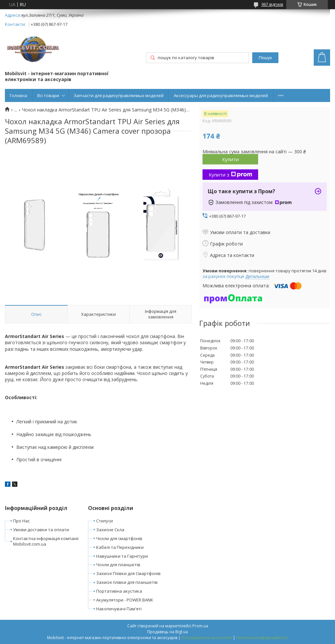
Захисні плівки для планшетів (127, 582)
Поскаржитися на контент (207, 638)
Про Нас (21, 521)
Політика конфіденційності (262, 638)
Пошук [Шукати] (265, 58)
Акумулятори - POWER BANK (125, 600)
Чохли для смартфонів (119, 538)
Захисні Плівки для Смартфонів (128, 573)
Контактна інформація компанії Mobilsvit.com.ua (46, 541)
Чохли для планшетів (118, 565)
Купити (230, 159)
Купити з (230, 175)
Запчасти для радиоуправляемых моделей (119, 95)
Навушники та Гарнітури (122, 556)
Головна (18, 95)
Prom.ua (200, 626)
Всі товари (48, 95)
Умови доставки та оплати (41, 530)
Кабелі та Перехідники (120, 547)
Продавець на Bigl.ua (167, 632)
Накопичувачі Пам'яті (119, 609)
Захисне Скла (110, 530)
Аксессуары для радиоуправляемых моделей (221, 95)
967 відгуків (272, 4)
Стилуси (105, 521)
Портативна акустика (119, 591)
